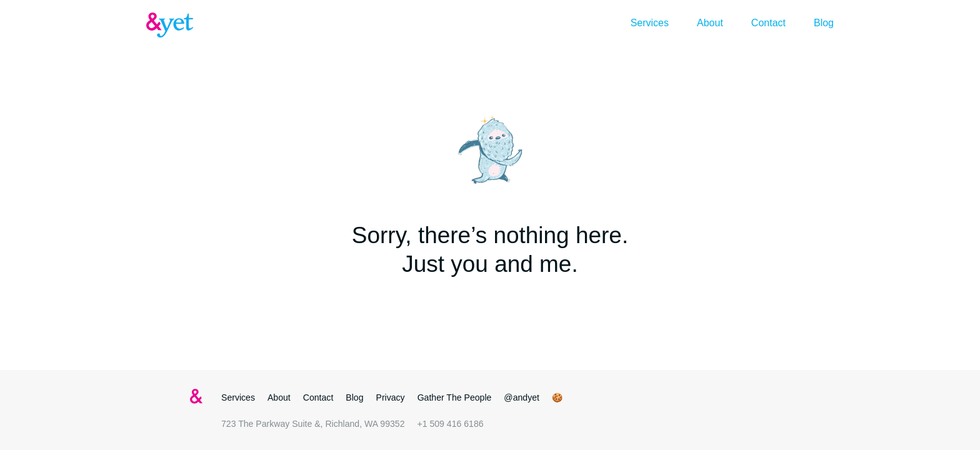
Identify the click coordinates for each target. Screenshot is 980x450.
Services (650, 23)
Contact (768, 23)
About (710, 23)
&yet (171, 25)
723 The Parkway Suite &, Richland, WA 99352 (313, 424)
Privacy (391, 397)
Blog (824, 23)
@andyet (522, 397)
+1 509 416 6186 (450, 424)
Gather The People (455, 397)
